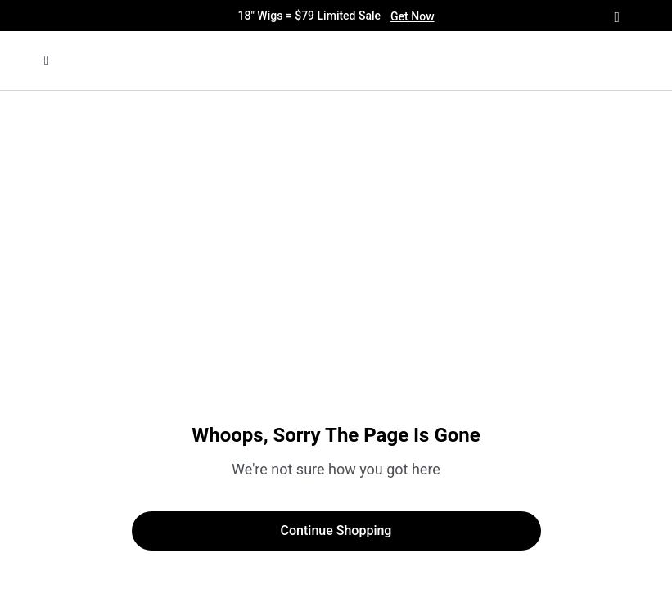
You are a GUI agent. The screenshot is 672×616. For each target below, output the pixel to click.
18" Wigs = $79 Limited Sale (336, 16)
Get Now (412, 16)
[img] (292, 61)
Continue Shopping (336, 531)
